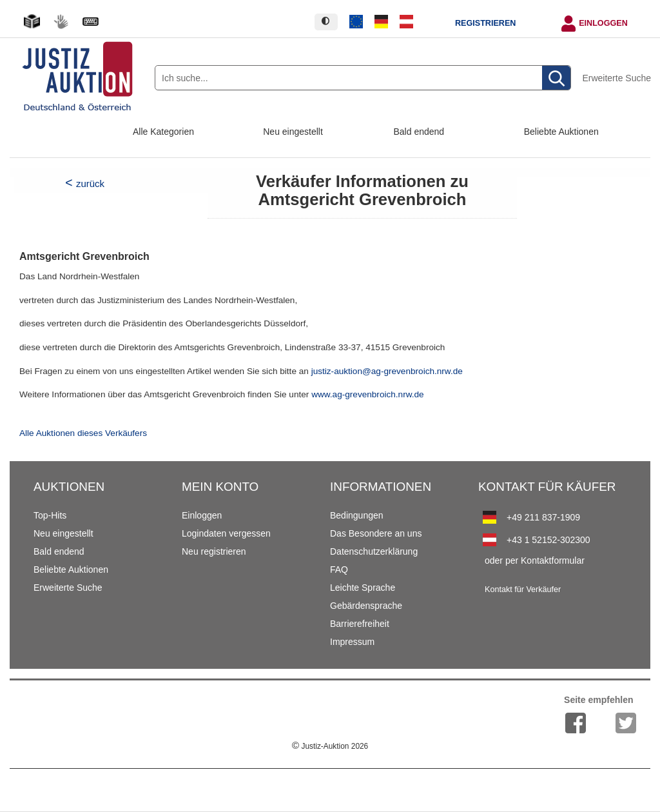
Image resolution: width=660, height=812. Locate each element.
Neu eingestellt (293, 132)
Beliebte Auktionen (561, 132)
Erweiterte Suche (616, 78)
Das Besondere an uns (376, 533)
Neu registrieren (214, 551)
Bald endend (419, 132)
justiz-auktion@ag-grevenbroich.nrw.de (387, 371)
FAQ (339, 569)
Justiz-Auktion (330, 746)
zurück (90, 183)
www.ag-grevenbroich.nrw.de (368, 394)
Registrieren (485, 23)
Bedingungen (357, 515)
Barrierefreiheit (360, 624)
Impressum (352, 642)
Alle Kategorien (163, 132)
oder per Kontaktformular (535, 560)
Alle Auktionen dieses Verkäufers (83, 433)
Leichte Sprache (363, 588)
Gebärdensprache (366, 606)
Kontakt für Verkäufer (523, 589)
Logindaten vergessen (226, 533)
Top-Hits (50, 515)
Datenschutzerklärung (374, 551)
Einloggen (603, 23)
